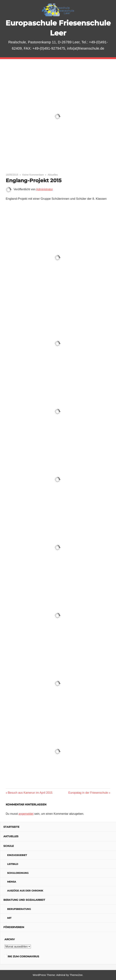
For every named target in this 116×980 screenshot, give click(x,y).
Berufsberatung (19, 909)
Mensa (12, 882)
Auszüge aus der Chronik (25, 891)
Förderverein (14, 927)
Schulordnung (18, 873)
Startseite (11, 827)
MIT (9, 918)
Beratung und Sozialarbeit (24, 900)
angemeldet (26, 814)
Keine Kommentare (33, 175)
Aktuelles (53, 175)
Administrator (44, 189)
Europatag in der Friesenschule (88, 793)
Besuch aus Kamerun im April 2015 (30, 793)
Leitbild (13, 864)
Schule (9, 846)
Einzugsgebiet (17, 855)
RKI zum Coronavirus (23, 956)
